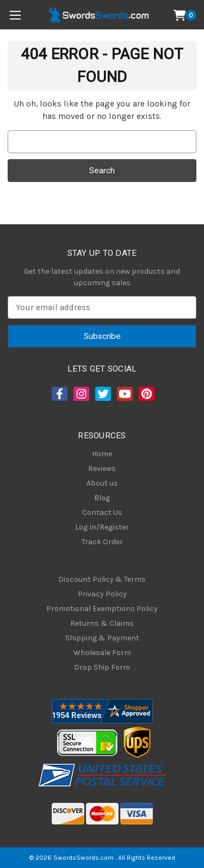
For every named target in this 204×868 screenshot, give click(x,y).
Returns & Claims (102, 623)
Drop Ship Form (102, 667)
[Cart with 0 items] (185, 15)
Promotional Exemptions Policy (102, 609)
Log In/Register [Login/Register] (102, 527)
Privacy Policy (102, 594)
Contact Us (102, 512)
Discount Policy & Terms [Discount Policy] (102, 579)
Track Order (102, 542)
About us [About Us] (102, 483)
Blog (102, 498)
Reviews (102, 468)
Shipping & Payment (102, 638)
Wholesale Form (102, 653)
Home (102, 454)
